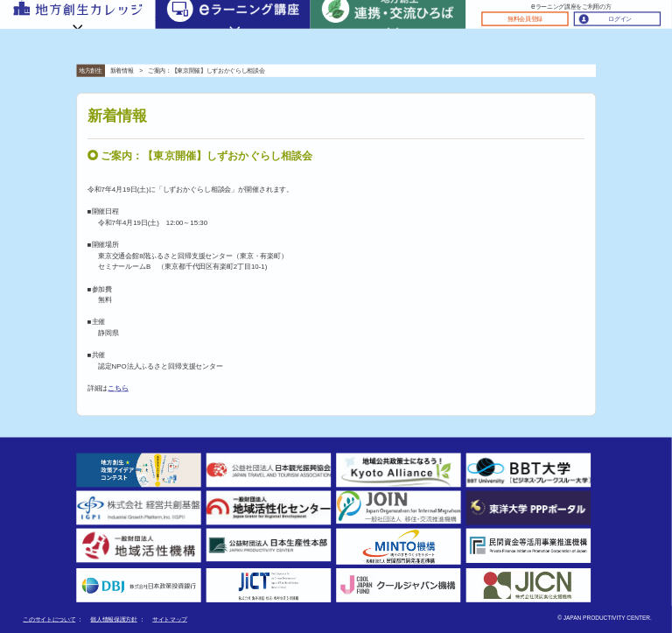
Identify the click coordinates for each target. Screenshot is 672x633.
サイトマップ (170, 619)
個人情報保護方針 (113, 619)
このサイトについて (49, 619)
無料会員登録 (525, 19)
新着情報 (122, 70)
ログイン (620, 19)
